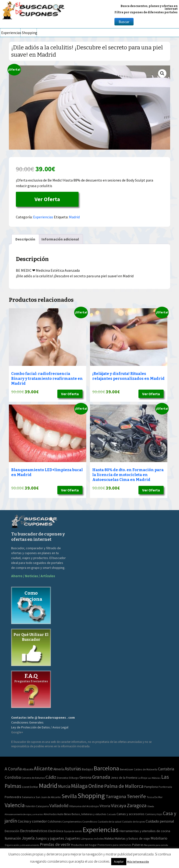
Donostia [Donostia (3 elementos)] (62, 778)
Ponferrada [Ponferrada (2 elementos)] (165, 787)
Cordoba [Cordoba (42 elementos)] (13, 777)
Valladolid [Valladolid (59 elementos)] (59, 806)
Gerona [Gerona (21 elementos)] (85, 777)
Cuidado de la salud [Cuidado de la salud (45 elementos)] (110, 822)
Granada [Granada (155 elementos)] (101, 777)
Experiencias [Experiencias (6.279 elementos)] (101, 830)
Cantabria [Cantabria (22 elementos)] (166, 769)
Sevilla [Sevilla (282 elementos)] (69, 796)
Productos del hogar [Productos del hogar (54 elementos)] (84, 845)
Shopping (29, 33)
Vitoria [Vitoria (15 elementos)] (105, 806)
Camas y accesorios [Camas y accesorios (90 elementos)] (131, 814)
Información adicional (60, 239)
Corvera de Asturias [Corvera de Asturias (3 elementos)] (33, 778)
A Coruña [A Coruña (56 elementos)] (13, 769)
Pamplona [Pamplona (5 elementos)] (151, 787)
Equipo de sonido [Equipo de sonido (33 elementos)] (73, 831)
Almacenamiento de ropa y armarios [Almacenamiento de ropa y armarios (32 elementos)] (24, 814)
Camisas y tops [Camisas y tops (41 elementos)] (154, 814)
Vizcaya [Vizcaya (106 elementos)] (119, 806)
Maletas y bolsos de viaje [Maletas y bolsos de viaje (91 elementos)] (132, 838)
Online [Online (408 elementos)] (96, 786)
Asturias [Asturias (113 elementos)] (73, 769)
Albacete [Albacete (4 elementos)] (28, 769)
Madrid (74, 217)
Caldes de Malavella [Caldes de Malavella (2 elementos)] (146, 769)
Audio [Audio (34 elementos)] (60, 814)
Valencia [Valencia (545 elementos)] (15, 805)
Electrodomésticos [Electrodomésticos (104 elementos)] (34, 831)
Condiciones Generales (27, 722)
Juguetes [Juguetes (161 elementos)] (72, 838)
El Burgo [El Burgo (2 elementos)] (74, 778)
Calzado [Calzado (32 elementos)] (111, 814)
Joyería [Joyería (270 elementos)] (28, 838)
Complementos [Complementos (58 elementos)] (72, 821)
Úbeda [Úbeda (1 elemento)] (151, 806)
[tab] (25, 239)
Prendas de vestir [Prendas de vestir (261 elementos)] (55, 844)
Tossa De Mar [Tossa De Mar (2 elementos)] (155, 797)
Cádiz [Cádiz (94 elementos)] (51, 777)
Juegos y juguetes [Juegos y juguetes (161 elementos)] (50, 838)
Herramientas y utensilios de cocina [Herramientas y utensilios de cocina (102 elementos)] (145, 831)
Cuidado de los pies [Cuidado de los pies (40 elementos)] (134, 822)
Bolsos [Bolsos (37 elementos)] (67, 814)
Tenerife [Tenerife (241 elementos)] (136, 796)
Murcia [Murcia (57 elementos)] (64, 786)
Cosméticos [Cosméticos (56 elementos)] (90, 822)
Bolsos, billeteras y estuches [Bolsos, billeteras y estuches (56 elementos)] (89, 814)
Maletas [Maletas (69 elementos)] (109, 839)
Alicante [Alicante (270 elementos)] (43, 768)
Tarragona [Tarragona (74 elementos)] (116, 796)
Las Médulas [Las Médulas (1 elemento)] (154, 778)
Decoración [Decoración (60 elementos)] (12, 831)
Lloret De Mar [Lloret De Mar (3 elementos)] (30, 787)
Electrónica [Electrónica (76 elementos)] (56, 831)
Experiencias (11, 33)
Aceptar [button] (119, 862)
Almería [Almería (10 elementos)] (59, 769)
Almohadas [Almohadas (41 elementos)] (50, 814)
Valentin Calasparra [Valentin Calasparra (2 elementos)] (37, 806)
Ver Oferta (47, 199)
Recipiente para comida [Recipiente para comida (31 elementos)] (156, 845)
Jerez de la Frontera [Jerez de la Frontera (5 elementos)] (124, 778)
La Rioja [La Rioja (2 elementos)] (142, 778)
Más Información (138, 862)
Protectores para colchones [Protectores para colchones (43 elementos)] (114, 845)
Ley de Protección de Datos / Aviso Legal (40, 727)
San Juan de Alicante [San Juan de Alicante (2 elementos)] (48, 797)
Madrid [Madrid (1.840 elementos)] (48, 786)
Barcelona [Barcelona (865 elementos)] (106, 768)
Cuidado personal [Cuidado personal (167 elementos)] (160, 821)
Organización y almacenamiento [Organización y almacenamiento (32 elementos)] (22, 845)
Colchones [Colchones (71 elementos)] (55, 822)
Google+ (17, 732)
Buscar (124, 22)
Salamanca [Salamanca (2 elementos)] (28, 797)
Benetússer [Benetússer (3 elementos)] (126, 769)
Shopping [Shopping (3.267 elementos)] (91, 796)
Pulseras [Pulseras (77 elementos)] (138, 845)
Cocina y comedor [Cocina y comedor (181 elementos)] (32, 821)
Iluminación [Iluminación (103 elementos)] (13, 838)
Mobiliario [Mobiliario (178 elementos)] (159, 838)
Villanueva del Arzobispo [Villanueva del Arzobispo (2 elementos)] (84, 806)
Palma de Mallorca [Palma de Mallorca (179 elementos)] (124, 786)
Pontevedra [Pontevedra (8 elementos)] (13, 797)
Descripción (25, 239)
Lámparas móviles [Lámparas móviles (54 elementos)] (92, 839)
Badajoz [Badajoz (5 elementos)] (87, 769)
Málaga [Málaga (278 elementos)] (79, 786)
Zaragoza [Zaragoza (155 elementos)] (137, 805)
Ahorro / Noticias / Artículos (33, 576)
